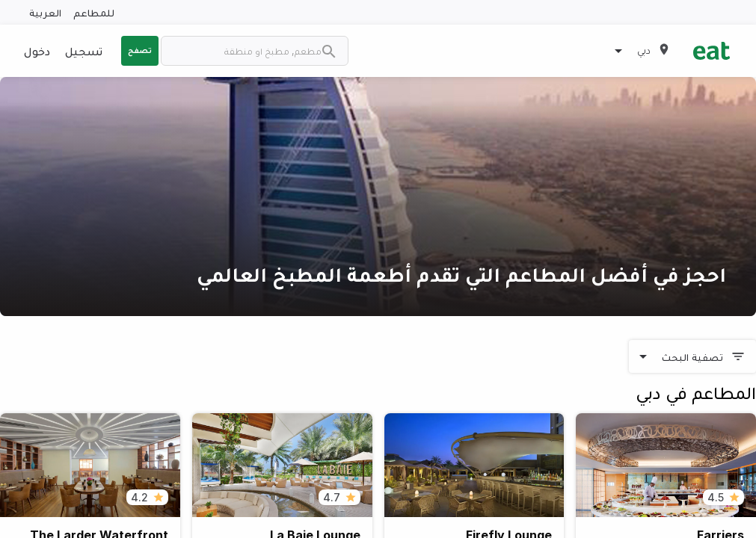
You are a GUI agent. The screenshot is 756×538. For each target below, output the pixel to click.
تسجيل (84, 51)
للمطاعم (94, 12)
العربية (45, 12)
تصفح (140, 50)
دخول (37, 51)
